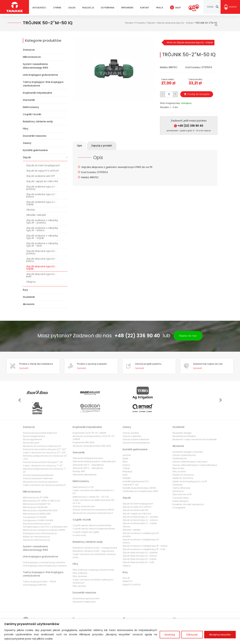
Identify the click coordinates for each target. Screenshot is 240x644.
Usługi (72, 8)
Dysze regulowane (32, 426)
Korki (125, 461)
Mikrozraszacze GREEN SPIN (37, 500)
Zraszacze (29, 50)
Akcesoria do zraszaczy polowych (41, 468)
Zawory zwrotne (131, 419)
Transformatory (181, 484)
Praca (159, 8)
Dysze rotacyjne (31, 429)
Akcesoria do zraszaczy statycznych (42, 432)
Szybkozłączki (180, 445)
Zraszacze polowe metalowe (38, 465)
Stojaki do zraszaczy (183, 461)
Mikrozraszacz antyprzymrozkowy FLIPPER (44, 516)
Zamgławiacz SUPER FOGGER (38, 507)
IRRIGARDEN (127, 8)
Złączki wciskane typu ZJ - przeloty (41, 188)
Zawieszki (177, 471)
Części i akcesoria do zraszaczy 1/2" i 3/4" (44, 439)
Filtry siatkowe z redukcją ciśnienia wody (93, 556)
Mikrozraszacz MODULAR (35, 493)
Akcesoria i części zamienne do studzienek (195, 426)
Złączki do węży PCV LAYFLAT (43, 171)
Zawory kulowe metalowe (136, 426)
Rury (25, 290)
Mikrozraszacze (32, 57)
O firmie (57, 8)
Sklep (178, 8)
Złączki (27, 157)
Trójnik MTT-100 (131, 471)
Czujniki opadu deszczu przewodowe (92, 511)
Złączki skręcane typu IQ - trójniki (41, 268)
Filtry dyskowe (80, 562)
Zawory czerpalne (132, 422)
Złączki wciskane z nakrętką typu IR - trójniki (42, 237)
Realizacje (88, 8)
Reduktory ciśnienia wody (38, 121)
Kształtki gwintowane (35, 150)
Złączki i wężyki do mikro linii (42, 181)
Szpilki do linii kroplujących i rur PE (190, 467)
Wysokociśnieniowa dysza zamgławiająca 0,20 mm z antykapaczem (45, 511)
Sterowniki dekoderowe (85, 461)
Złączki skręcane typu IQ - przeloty (41, 252)
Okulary (31, 210)
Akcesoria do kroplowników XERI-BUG (92, 432)
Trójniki (126, 454)
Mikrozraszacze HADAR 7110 (37, 490)
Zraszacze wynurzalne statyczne (40, 419)
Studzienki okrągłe (182, 419)
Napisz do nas (188, 336)
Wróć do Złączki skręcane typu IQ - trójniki (190, 42)
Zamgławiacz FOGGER (35, 503)
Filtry (26, 129)
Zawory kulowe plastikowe (136, 429)
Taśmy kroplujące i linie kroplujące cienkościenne (43, 84)
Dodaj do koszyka (198, 94)
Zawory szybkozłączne (184, 441)
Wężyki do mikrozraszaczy (36, 523)
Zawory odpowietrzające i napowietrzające (195, 451)
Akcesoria (29, 304)
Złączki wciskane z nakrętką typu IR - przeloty (42, 221)
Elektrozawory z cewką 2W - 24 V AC (91, 483)
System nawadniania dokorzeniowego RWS (35, 66)
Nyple (125, 445)
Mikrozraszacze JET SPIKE (36, 483)
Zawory (27, 143)
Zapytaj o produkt (104, 146)
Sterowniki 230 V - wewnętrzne (88, 451)
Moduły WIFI (79, 457)
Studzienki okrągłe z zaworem (188, 438)
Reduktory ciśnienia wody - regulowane (93, 537)
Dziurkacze (178, 477)
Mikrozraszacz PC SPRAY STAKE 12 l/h (41, 487)
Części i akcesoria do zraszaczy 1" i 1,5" (43, 452)
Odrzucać (192, 635)
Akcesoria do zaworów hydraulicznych (93, 499)
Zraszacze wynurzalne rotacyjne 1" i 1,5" (43, 448)
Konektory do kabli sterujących (188, 490)
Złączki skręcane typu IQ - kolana (41, 260)
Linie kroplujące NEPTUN (35, 571)
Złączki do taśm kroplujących (43, 165)
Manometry (178, 454)
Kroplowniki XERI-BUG (84, 429)
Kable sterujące (180, 487)
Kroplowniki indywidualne (37, 93)
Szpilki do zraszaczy (183, 464)
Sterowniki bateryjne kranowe (88, 444)
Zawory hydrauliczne (84, 493)
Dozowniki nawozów (35, 136)
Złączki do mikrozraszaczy (37, 526)
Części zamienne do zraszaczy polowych (44, 471)
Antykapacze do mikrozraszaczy (40, 519)
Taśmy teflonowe (181, 474)
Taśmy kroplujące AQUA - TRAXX (39, 568)
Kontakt (145, 8)
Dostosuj (170, 635)
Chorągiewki (179, 494)
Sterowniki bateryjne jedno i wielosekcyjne (94, 448)
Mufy (125, 448)
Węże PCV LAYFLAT (132, 571)
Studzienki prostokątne (184, 422)
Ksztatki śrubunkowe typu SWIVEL (139, 474)
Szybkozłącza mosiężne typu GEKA (140, 477)
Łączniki (127, 441)
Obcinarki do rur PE (182, 481)
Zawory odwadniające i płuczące (190, 448)
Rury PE (126, 564)
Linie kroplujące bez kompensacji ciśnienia (45, 552)
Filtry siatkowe (80, 559)
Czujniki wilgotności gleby (86, 518)
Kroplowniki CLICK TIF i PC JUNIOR (89, 419)
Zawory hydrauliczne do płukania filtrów (93, 496)
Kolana (126, 451)
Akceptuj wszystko (220, 635)
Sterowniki (29, 100)
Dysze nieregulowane (34, 422)
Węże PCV (128, 567)
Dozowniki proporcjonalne (86, 585)
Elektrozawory (31, 107)
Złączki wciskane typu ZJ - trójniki (41, 203)
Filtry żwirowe (79, 572)
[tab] (80, 146)
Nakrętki (127, 464)
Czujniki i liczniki (32, 114)
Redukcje (127, 458)
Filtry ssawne (179, 458)
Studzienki (29, 297)
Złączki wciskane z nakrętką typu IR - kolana (42, 229)
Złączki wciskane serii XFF (41, 176)
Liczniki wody (79, 521)
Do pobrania (108, 8)
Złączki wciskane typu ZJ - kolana (41, 195)
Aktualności (39, 8)
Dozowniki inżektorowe (84, 588)
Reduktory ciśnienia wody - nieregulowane (95, 534)
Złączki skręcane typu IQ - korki (41, 275)
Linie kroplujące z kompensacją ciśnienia (44, 549)
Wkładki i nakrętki (36, 215)
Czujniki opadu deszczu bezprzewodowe (94, 515)
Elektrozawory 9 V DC (83, 473)
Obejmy (31, 282)
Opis (80, 146)
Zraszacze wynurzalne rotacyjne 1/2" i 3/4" (45, 435)
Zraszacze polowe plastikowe (38, 461)
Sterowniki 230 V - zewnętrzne (88, 454)
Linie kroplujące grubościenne (40, 75)
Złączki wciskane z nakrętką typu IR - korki (42, 245)
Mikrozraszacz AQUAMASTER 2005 (40, 497)
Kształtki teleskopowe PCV (136, 467)
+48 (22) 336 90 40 (189, 126)
